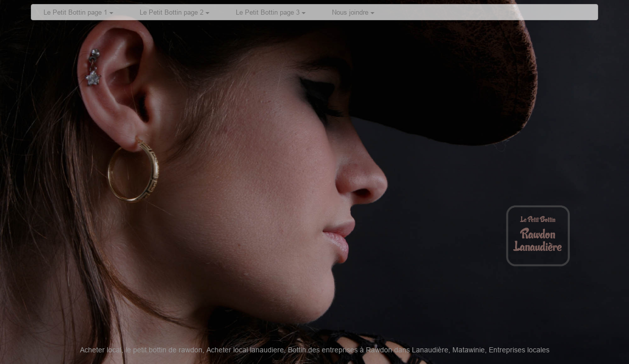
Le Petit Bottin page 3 (271, 12)
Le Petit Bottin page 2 (175, 12)
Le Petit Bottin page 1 (78, 12)
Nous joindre (353, 12)
